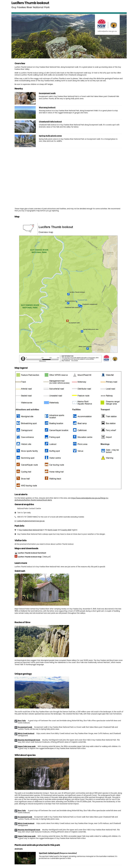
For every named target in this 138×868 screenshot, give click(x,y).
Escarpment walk (47, 93)
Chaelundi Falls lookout (50, 122)
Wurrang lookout (47, 107)
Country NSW (66, 530)
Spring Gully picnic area (50, 136)
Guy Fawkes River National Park (31, 530)
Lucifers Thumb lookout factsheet (32, 553)
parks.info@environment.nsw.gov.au (31, 521)
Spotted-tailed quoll (49, 853)
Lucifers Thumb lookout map (34, 557)
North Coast (53, 530)
